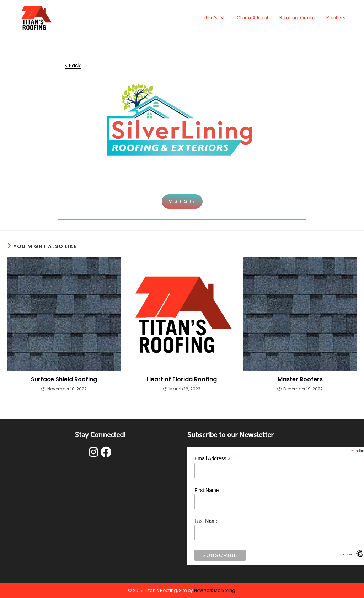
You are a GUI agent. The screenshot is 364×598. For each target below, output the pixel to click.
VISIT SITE (182, 201)
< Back (73, 65)
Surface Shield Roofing (64, 379)
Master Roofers (300, 379)
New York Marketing (215, 590)
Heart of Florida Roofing (182, 379)
